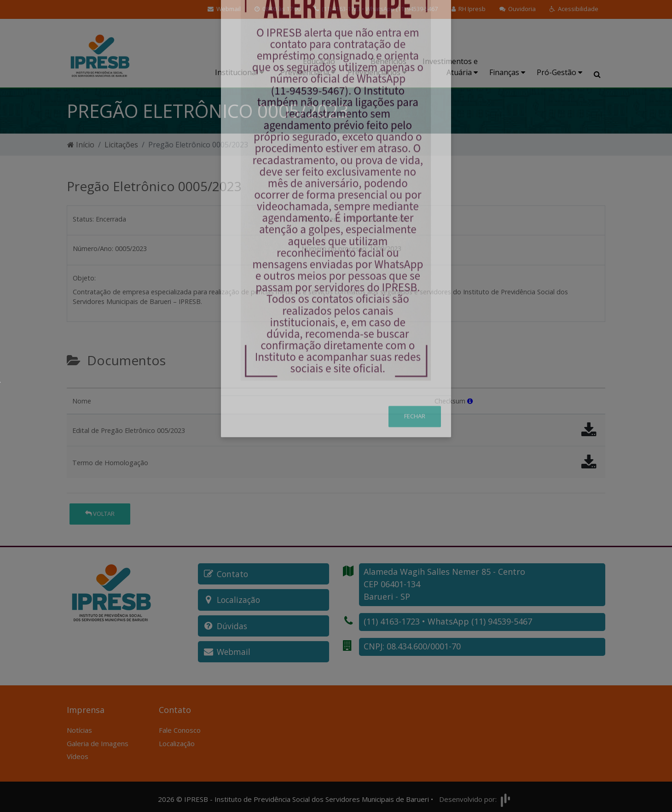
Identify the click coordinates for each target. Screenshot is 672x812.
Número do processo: (335, 248)
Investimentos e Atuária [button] (450, 67)
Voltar (100, 514)
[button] (574, 9)
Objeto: (84, 278)
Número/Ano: (93, 248)
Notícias (79, 726)
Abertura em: (321, 219)
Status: (83, 219)
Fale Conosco (180, 726)
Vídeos (78, 752)
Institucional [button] (239, 72)
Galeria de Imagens (98, 739)
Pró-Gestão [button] (559, 72)
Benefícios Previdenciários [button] (377, 67)
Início (81, 145)
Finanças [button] (507, 72)
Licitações (121, 145)
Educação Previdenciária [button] (308, 67)
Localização (177, 739)
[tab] (75, 384)
